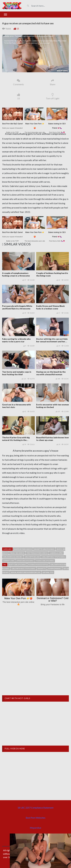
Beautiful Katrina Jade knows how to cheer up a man (52, 439)
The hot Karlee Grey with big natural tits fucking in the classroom (16, 440)
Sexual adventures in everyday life (26, 572)
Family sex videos (17, 553)
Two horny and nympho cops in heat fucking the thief (17, 373)
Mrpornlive (35, 828)
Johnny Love (9, 561)
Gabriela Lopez (56, 553)
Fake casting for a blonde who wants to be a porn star (16, 340)
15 (18, 29)
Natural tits (48, 572)
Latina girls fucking (25, 561)
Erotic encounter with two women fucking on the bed (53, 406)
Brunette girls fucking (44, 549)
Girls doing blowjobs (13, 557)
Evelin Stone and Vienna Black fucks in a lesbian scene (50, 307)
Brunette (42, 568)
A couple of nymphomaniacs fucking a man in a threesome (16, 274)
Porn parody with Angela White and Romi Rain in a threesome (17, 307)
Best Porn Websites (36, 818)
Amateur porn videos (23, 549)
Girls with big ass (32, 557)
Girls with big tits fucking (53, 557)
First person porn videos (37, 553)
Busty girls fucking (17, 565)
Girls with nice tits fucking (23, 568)
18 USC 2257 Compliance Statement (35, 808)
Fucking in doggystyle (38, 565)
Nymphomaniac (55, 568)
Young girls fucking (45, 561)
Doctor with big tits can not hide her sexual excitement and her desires (52, 341)
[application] (35, 54)
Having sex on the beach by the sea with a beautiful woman (51, 373)
